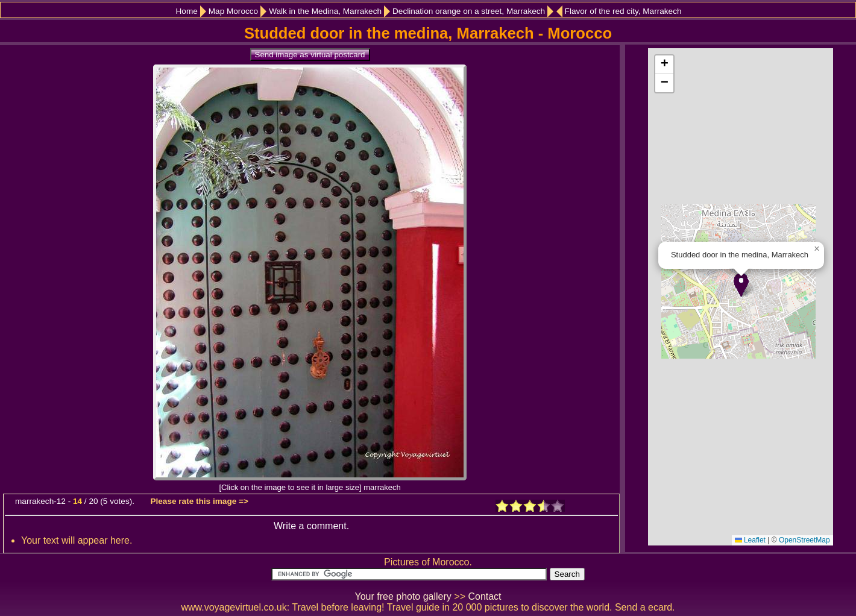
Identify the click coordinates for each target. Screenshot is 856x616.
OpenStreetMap (804, 540)
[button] (741, 285)
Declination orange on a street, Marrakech (469, 11)
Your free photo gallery (403, 596)
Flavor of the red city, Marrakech (623, 11)
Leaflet (750, 540)
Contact (484, 596)
